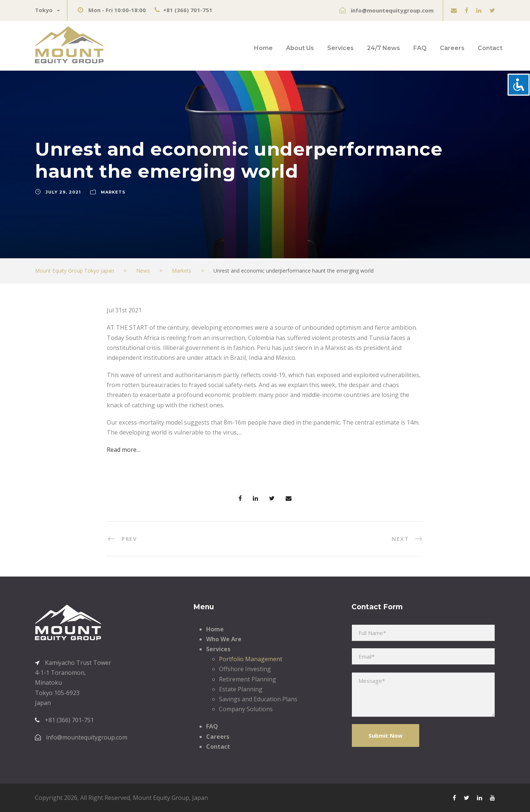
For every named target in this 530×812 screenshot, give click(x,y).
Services (340, 48)
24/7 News (384, 48)
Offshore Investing (245, 669)
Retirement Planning (248, 679)
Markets (113, 192)
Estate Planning (241, 689)
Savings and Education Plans (258, 699)
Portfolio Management (251, 659)
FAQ (420, 48)
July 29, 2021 (63, 192)
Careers (452, 48)
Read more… (124, 450)
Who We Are (224, 639)
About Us (300, 48)
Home (263, 48)
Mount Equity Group (161, 798)
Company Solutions (246, 709)
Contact (490, 48)
